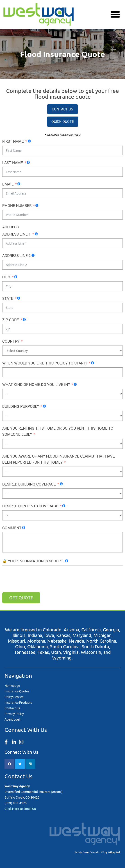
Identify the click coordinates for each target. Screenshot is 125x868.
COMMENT (12, 528)
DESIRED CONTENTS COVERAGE (30, 506)
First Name (13, 141)
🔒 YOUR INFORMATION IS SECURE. (33, 561)
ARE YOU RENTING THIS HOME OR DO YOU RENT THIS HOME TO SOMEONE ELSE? (58, 431)
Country (11, 341)
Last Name (13, 163)
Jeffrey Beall (114, 852)
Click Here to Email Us (20, 809)
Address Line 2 (17, 256)
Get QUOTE (21, 598)
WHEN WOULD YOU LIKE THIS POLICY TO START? (45, 363)
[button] (115, 14)
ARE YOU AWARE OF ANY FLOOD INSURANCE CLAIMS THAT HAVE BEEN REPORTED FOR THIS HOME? (59, 459)
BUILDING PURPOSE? (21, 406)
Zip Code (11, 320)
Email (8, 184)
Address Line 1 (17, 234)
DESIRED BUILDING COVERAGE (29, 484)
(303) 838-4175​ (16, 803)
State (8, 298)
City (6, 277)
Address (10, 227)
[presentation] (36, 579)
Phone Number (17, 206)
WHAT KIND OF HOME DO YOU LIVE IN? (36, 385)
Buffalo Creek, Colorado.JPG (90, 852)
